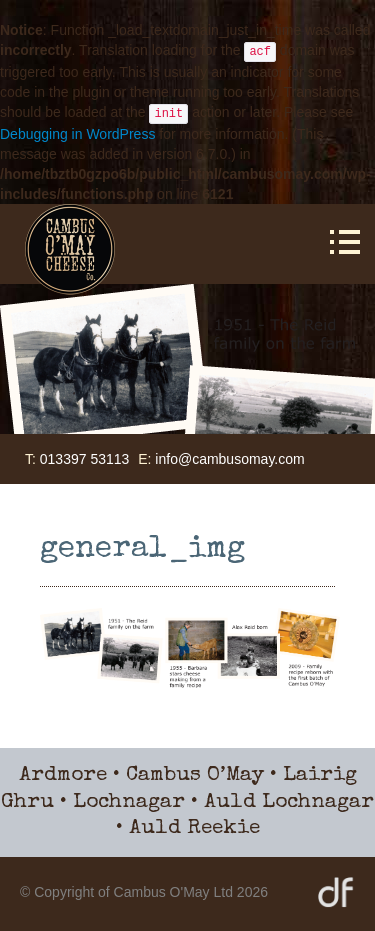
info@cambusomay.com (229, 459)
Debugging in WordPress (77, 134)
